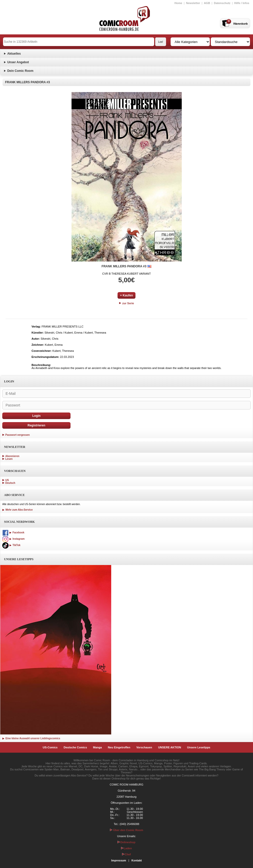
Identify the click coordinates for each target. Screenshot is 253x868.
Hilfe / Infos (242, 3)
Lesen (9, 459)
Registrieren (36, 425)
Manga (97, 747)
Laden (126, 848)
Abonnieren (12, 456)
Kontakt (137, 860)
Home (178, 3)
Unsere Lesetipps (199, 747)
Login (37, 416)
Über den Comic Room (127, 830)
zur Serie (127, 303)
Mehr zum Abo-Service (17, 510)
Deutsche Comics (75, 747)
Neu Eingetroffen (119, 747)
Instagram (13, 539)
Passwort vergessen (18, 435)
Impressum (119, 860)
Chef (126, 854)
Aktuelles (14, 54)
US (7, 480)
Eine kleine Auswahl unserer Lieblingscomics (31, 738)
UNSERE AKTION (170, 747)
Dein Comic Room (20, 71)
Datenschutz (222, 3)
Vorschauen (144, 747)
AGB (207, 3)
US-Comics (50, 747)
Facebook (13, 533)
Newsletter (193, 3)
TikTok (11, 545)
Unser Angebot (18, 62)
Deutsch (10, 483)
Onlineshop (126, 842)
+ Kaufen (126, 295)
